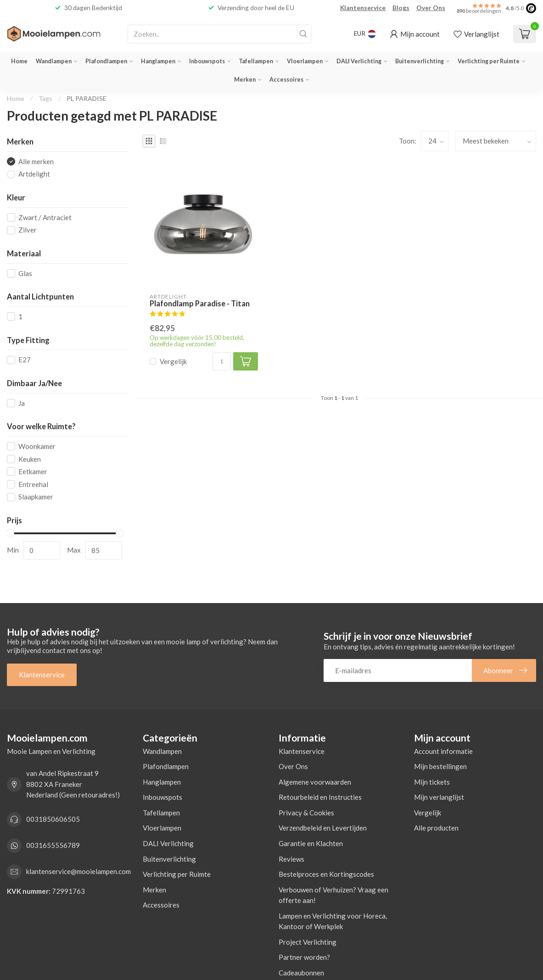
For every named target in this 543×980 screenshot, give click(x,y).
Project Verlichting (308, 942)
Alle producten (436, 828)
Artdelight (34, 174)
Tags (45, 98)
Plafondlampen (106, 61)
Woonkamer (37, 446)
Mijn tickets (432, 782)
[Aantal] (222, 361)
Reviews (291, 859)
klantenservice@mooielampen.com (78, 871)
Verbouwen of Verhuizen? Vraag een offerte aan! (333, 895)
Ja (22, 403)
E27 (25, 360)
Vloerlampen (305, 61)
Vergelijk (173, 362)
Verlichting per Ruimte (489, 61)
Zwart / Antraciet (45, 218)
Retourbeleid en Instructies (320, 797)
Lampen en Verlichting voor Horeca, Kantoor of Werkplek (333, 921)
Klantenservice (363, 8)
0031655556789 (53, 845)
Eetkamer (33, 472)
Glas (25, 274)
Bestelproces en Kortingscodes (326, 874)
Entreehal (33, 484)
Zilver (28, 230)
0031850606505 (53, 819)
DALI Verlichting (359, 61)
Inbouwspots (207, 61)
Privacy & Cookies (306, 813)
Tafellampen (256, 61)
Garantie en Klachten (311, 843)
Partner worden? (304, 957)
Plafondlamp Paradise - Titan (200, 304)
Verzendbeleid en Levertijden (323, 828)
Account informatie (443, 751)
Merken (245, 80)
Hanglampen (158, 61)
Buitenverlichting (420, 61)
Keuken (30, 459)
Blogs (401, 8)
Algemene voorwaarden (315, 782)
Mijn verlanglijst (439, 797)
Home (19, 61)
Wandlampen (54, 61)
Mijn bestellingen (440, 766)
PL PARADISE (87, 98)
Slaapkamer (36, 497)
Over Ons (431, 8)
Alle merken (36, 162)
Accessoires (286, 80)
